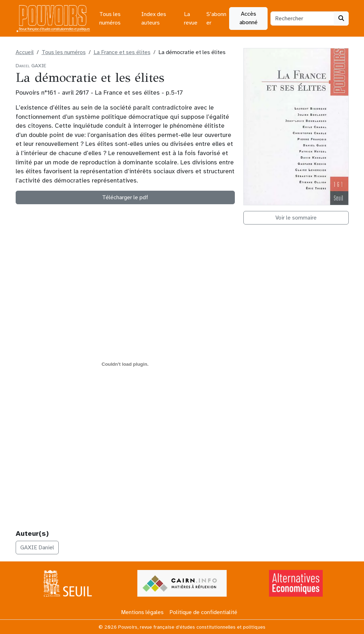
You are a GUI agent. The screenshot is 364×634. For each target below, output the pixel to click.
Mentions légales (142, 612)
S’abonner (216, 19)
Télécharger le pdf (125, 197)
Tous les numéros (110, 19)
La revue (191, 19)
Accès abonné (249, 18)
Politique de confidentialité (203, 612)
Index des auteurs (154, 19)
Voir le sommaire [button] (296, 218)
